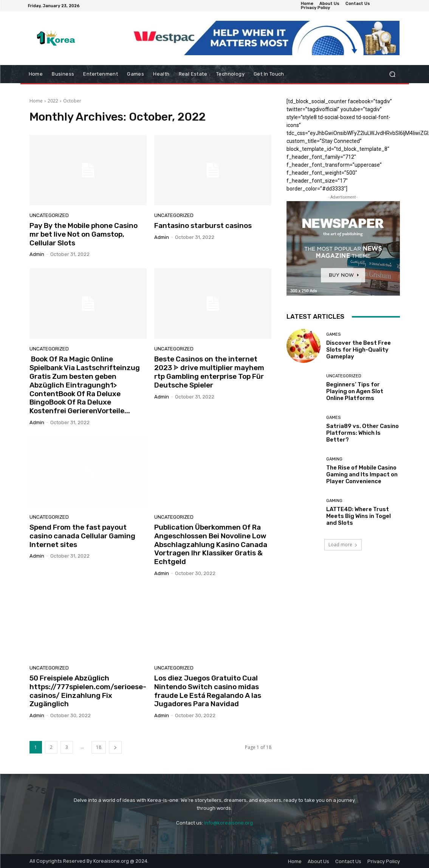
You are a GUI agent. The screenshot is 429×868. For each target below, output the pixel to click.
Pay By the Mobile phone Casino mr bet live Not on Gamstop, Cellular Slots (84, 234)
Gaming (334, 459)
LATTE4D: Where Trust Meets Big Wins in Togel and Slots (359, 516)
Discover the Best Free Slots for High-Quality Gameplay (359, 350)
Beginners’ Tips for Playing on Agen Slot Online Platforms (355, 391)
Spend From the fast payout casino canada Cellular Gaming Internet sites (82, 536)
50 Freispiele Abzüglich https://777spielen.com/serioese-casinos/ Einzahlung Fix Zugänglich (88, 691)
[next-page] (115, 747)
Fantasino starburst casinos (203, 226)
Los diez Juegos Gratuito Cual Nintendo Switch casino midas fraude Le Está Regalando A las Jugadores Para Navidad (208, 691)
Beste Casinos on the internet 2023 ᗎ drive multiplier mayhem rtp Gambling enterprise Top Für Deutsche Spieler (209, 372)
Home (36, 101)
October (72, 101)
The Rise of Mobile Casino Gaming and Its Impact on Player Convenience (362, 474)
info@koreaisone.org (228, 823)
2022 (53, 101)
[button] (393, 74)
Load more (343, 545)
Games (333, 334)
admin (37, 254)
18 (99, 747)
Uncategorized (49, 215)
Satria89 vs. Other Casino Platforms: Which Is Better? (362, 433)
